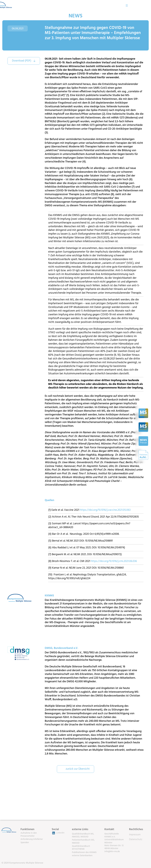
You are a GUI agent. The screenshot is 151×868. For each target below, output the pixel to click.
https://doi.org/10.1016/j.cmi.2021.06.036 (114, 561)
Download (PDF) (22, 61)
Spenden (25, 843)
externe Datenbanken (82, 856)
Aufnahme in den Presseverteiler (29, 834)
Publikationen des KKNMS (84, 852)
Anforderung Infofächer (32, 839)
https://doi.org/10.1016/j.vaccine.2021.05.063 (105, 510)
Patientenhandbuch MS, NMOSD (83, 841)
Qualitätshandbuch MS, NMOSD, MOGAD (83, 835)
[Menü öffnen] (145, 5)
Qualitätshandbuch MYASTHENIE (81, 848)
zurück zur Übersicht (78, 769)
